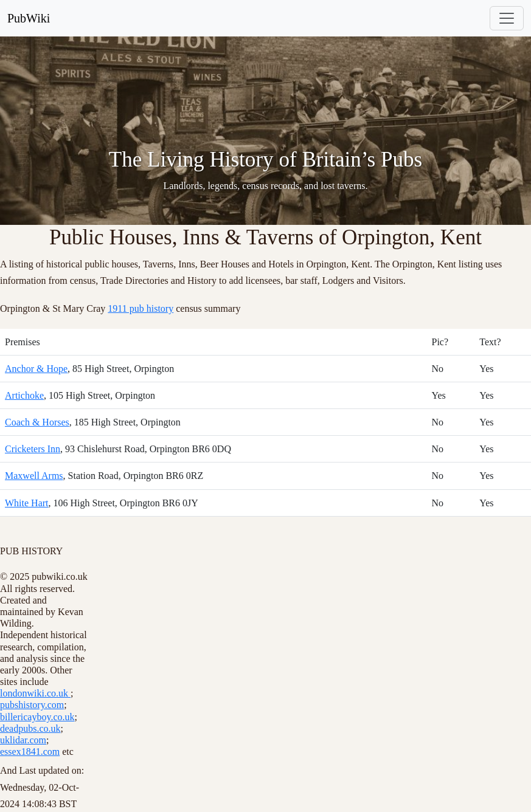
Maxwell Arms (34, 476)
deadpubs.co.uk (30, 728)
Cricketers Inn (33, 449)
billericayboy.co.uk (37, 717)
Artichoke (24, 395)
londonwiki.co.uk (35, 693)
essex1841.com (30, 752)
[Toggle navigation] (507, 18)
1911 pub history (141, 308)
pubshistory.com (32, 705)
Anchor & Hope (36, 369)
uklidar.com (23, 740)
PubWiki (29, 18)
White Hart (27, 503)
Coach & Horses (37, 422)
